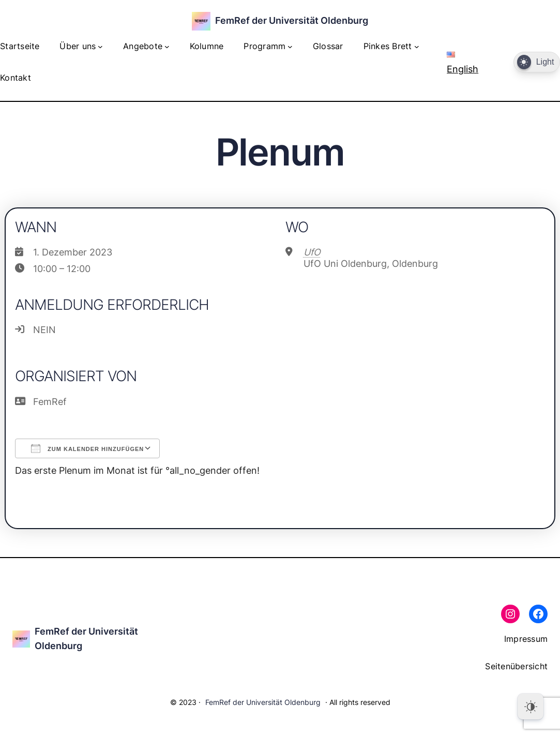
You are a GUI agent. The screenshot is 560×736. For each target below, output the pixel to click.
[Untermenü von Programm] (290, 47)
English (463, 63)
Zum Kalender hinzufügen (87, 448)
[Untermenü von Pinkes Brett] (417, 47)
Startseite (20, 46)
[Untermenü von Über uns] (100, 47)
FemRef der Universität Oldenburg (292, 20)
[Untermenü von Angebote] (167, 47)
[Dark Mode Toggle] (537, 62)
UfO (312, 252)
